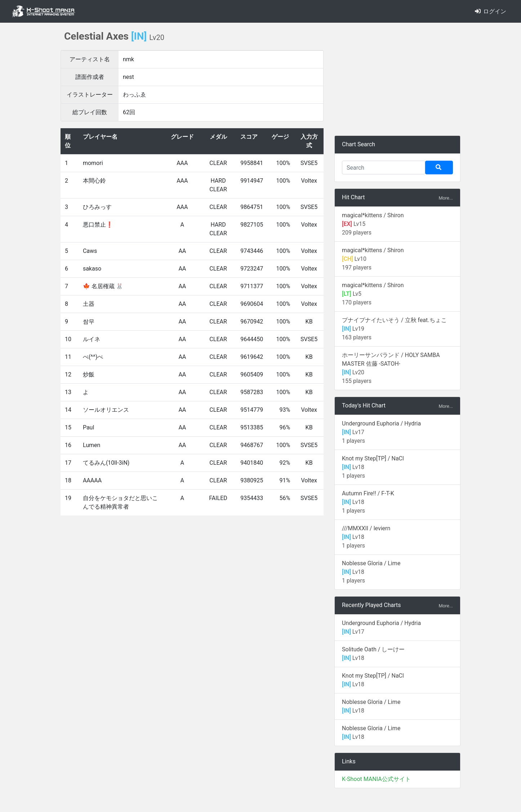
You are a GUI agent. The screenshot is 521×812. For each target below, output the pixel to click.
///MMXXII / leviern (366, 528)
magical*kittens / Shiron (373, 215)
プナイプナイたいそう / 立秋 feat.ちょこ (394, 320)
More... (446, 198)
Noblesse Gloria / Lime (371, 563)
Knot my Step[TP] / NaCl (373, 458)
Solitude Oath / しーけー (373, 649)
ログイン (491, 11)
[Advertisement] (397, 79)
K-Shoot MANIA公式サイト (376, 779)
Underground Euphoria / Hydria (381, 423)
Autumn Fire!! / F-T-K (368, 493)
